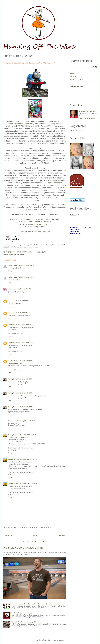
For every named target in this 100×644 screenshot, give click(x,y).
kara (10, 301)
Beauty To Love (14, 435)
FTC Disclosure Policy (77, 80)
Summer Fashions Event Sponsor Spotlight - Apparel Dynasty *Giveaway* (36, 604)
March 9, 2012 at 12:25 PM (24, 343)
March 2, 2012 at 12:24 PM (20, 313)
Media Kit (73, 77)
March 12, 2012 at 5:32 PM (24, 379)
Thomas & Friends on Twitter (38, 224)
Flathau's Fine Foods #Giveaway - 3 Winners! (26, 622)
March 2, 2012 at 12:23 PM (20, 301)
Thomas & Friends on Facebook (38, 222)
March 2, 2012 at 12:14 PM (23, 289)
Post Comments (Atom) (39, 542)
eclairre (11, 289)
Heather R (12, 325)
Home (35, 535)
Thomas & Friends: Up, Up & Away (20, 124)
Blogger (61, 640)
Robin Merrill (13, 265)
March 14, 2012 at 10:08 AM (26, 421)
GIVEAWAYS (74, 73)
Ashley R (11, 379)
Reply (10, 271)
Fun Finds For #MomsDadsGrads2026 (23, 548)
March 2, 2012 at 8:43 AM (26, 277)
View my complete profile (87, 118)
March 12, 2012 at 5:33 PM (24, 393)
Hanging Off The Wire (88, 111)
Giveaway (20, 255)
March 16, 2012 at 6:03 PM (28, 483)
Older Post (61, 535)
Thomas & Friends (52, 183)
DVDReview (13, 255)
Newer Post (9, 535)
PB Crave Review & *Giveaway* (22, 613)
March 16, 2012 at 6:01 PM (28, 435)
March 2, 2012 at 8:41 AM (26, 265)
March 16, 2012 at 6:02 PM (28, 459)
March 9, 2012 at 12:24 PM (24, 325)
